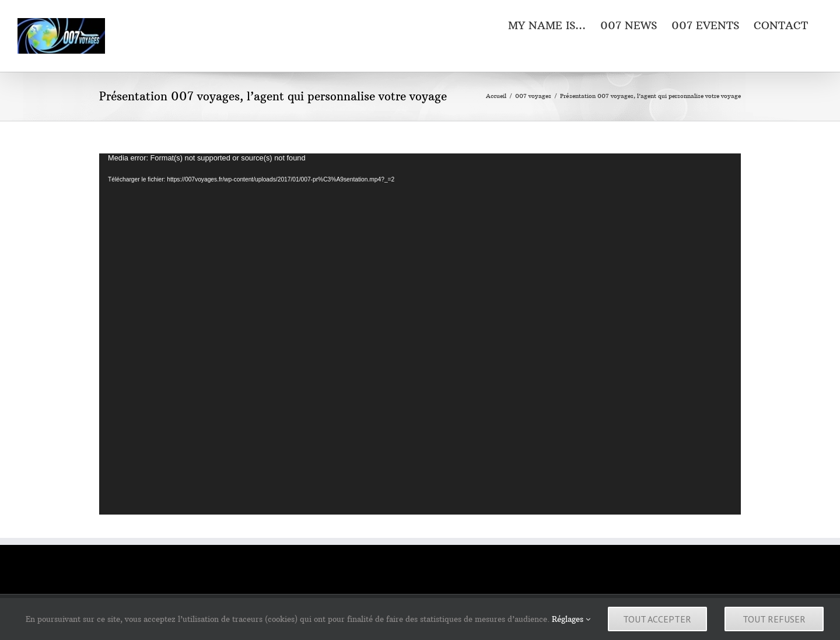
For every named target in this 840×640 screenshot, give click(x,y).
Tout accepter (657, 619)
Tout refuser (774, 619)
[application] (420, 334)
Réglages (571, 619)
